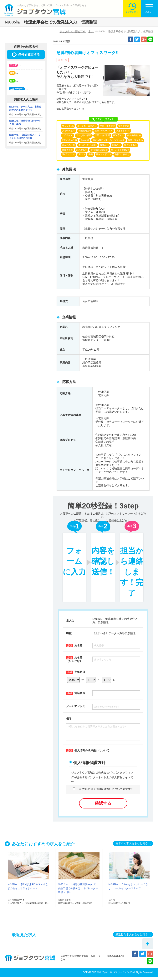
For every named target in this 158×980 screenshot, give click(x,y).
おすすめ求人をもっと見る (132, 846)
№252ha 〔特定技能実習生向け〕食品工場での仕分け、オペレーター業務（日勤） (78, 891)
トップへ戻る (148, 944)
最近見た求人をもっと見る (132, 937)
